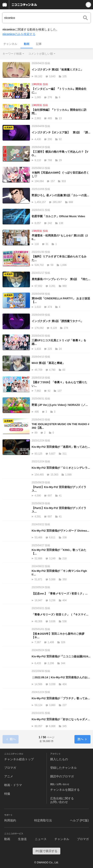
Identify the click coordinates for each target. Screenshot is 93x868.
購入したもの (59, 759)
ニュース (41, 839)
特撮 (7, 794)
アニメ (9, 776)
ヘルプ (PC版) (79, 820)
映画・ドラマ (13, 785)
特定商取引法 (43, 820)
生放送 (22, 839)
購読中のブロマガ (62, 776)
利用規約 (10, 820)
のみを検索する (19, 34)
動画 (27, 44)
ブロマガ (10, 768)
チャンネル (10, 44)
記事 (39, 44)
